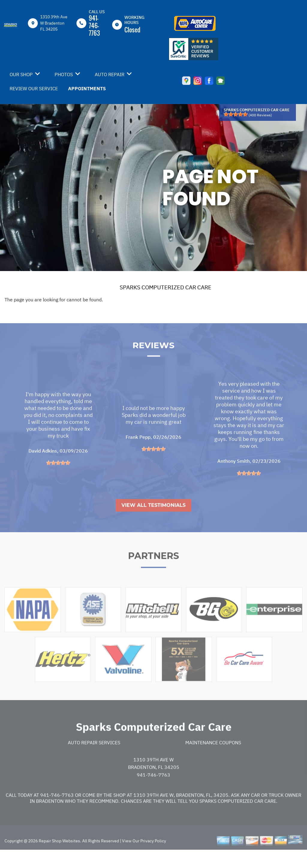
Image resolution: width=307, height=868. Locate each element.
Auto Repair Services (94, 757)
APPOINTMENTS (87, 88)
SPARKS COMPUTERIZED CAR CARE (165, 287)
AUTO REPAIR (110, 74)
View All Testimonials (153, 519)
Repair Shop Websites (59, 855)
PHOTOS (64, 74)
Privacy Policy (153, 855)
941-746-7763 (94, 25)
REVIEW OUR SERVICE (34, 88)
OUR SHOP (21, 74)
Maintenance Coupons (213, 757)
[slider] (236, 114)
